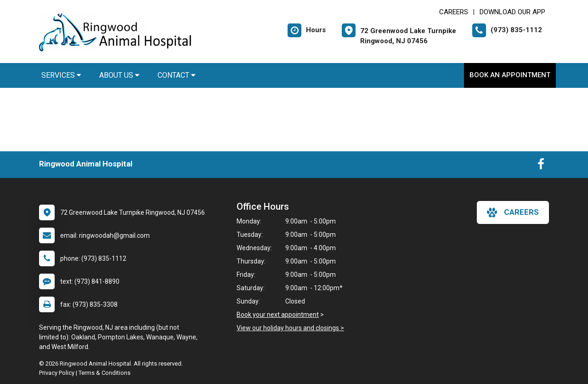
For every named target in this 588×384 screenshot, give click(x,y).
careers (513, 212)
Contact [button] (176, 75)
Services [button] (61, 75)
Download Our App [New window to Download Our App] (512, 12)
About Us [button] (119, 75)
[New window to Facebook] (541, 166)
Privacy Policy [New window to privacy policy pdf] (57, 373)
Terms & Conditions (105, 373)
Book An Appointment (510, 75)
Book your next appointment (278, 315)
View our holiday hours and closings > (290, 328)
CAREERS (454, 12)
